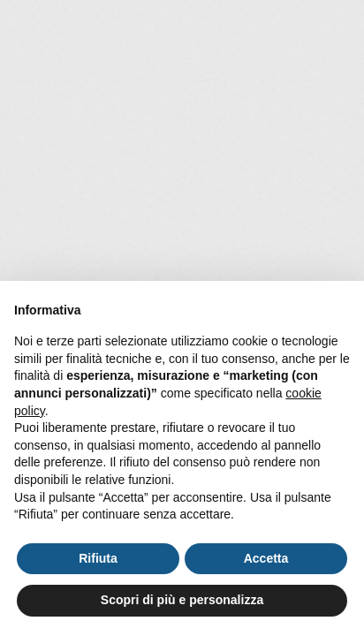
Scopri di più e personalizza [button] (182, 600)
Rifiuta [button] (98, 558)
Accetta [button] (266, 558)
